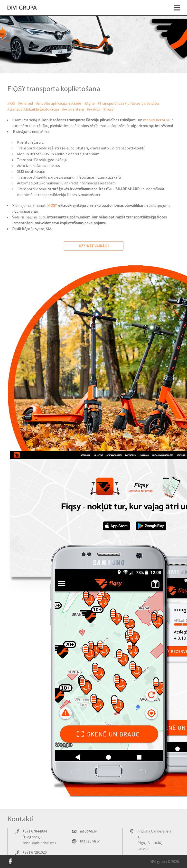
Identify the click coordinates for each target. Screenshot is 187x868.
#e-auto (93, 109)
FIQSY (52, 205)
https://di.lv (90, 841)
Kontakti (20, 819)
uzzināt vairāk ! (94, 246)
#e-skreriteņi (73, 109)
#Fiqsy (108, 109)
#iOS (11, 103)
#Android (25, 103)
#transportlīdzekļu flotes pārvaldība (128, 103)
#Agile (89, 103)
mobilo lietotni (156, 120)
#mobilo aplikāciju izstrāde (59, 103)
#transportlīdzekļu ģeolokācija (33, 109)
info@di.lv (88, 831)
